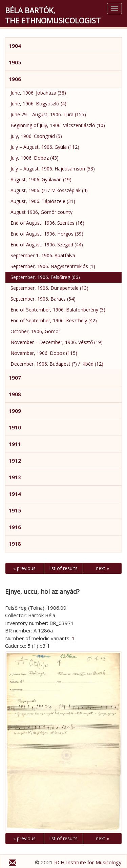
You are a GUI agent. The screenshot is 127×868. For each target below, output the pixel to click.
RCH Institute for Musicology (88, 862)
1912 (15, 461)
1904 (15, 46)
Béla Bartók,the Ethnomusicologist (53, 15)
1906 (15, 79)
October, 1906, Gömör (35, 331)
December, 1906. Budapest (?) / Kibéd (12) (57, 364)
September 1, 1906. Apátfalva (43, 255)
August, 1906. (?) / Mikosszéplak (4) (49, 190)
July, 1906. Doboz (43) (35, 158)
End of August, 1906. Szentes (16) (47, 223)
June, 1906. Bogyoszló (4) (38, 104)
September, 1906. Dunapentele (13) (49, 288)
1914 (15, 494)
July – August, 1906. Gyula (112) (45, 147)
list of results (63, 568)
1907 (15, 378)
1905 (15, 62)
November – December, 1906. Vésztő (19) (57, 342)
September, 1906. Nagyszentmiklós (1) (53, 266)
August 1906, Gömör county (41, 212)
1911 (15, 444)
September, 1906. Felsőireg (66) (45, 277)
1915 (15, 510)
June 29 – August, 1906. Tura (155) (48, 114)
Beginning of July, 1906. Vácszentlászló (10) (58, 125)
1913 (15, 477)
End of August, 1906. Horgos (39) (47, 234)
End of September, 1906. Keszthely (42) (54, 320)
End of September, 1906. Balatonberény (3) (58, 310)
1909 (15, 411)
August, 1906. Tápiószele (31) (43, 201)
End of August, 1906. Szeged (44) (47, 245)
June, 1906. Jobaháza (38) (38, 93)
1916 (15, 527)
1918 (15, 544)
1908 (15, 394)
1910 (15, 427)
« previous (24, 568)
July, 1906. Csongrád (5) (36, 136)
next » (102, 568)
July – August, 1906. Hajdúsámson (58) (53, 169)
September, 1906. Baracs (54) (43, 299)
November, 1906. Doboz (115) (44, 353)
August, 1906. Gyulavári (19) (41, 179)
